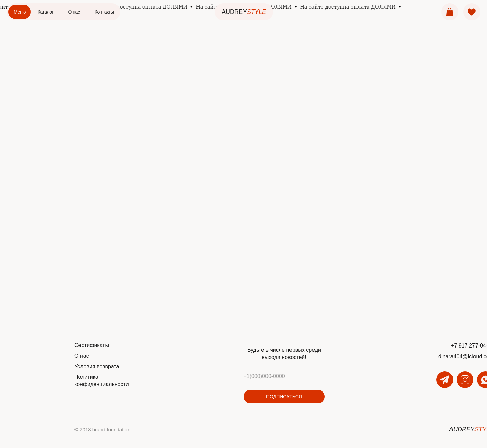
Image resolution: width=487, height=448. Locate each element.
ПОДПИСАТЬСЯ (284, 397)
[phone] (284, 376)
